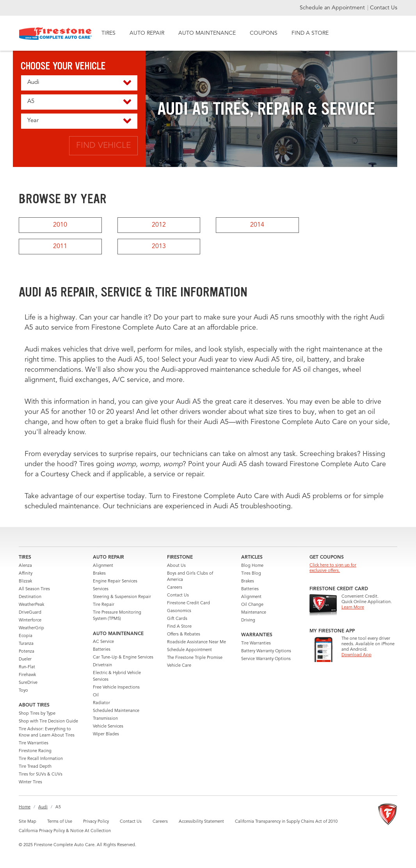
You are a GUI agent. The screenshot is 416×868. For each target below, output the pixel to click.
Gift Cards (177, 619)
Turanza (26, 644)
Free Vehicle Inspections (116, 688)
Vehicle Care (179, 666)
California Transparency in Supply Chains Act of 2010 (286, 822)
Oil (96, 695)
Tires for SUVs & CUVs (41, 775)
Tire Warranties (34, 743)
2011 (60, 247)
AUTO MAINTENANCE (207, 33)
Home (25, 807)
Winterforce (30, 620)
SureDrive (28, 683)
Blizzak (25, 581)
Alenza (25, 566)
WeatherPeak (31, 605)
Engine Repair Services (115, 581)
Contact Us (384, 8)
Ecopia (26, 636)
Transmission (105, 719)
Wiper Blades (106, 734)
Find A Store (179, 627)
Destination (30, 597)
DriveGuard (30, 613)
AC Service (103, 642)
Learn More (353, 608)
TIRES (108, 33)
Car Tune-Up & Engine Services (123, 658)
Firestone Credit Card (188, 603)
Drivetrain (102, 665)
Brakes (99, 574)
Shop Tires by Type (37, 714)
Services (101, 589)
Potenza (27, 652)
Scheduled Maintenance (116, 711)
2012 (159, 225)
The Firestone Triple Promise (195, 658)
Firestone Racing (35, 751)
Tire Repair (104, 605)
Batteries (102, 650)
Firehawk (27, 675)
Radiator (101, 703)
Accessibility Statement (201, 822)
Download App (356, 655)
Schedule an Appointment (333, 8)
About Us (176, 566)
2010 (60, 225)
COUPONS (264, 33)
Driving (248, 620)
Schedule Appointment (189, 650)
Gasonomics (179, 611)
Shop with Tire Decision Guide (48, 722)
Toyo (23, 691)
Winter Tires (30, 782)
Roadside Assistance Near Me (196, 642)
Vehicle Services (108, 727)
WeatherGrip (31, 628)
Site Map (28, 822)
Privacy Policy (96, 822)
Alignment (103, 566)
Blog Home (252, 566)
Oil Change (252, 605)
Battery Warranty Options (266, 651)
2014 (257, 225)
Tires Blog (251, 574)
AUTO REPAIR (147, 33)
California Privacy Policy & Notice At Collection (65, 831)
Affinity (26, 574)
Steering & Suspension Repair (122, 597)
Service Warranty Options (266, 659)
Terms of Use (60, 822)
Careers (175, 588)
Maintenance (254, 613)
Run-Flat (27, 667)
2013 (159, 247)
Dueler (25, 659)
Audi (43, 807)
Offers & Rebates (184, 635)
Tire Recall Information (41, 759)
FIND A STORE (310, 33)
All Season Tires (34, 589)
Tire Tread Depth (35, 767)
